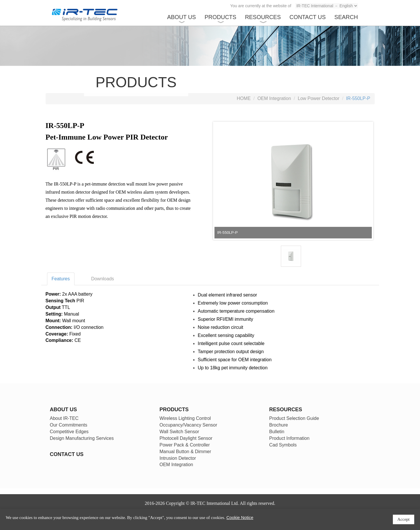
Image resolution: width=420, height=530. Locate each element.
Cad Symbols (283, 445)
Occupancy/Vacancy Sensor (188, 425)
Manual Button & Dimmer (185, 452)
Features (61, 279)
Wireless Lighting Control (185, 418)
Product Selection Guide (294, 418)
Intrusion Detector (178, 458)
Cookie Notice (240, 517)
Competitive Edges (69, 432)
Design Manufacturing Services (82, 438)
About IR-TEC (64, 418)
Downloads (103, 279)
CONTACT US (308, 17)
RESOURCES (263, 17)
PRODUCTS (221, 17)
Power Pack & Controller (185, 445)
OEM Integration (274, 98)
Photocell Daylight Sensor (186, 438)
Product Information (290, 438)
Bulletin (277, 432)
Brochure (279, 425)
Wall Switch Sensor (179, 432)
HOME (244, 98)
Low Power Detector (319, 98)
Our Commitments (69, 425)
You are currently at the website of (261, 6)
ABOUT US (182, 17)
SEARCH (346, 17)
